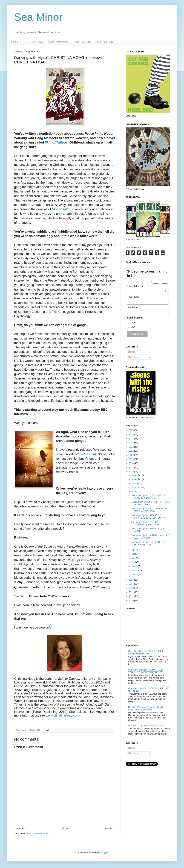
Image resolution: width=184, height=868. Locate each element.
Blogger (105, 852)
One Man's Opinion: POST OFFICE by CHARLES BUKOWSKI (146, 652)
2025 (132, 434)
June (134, 554)
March (135, 566)
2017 (132, 467)
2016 (132, 472)
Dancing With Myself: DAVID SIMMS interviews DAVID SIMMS (145, 708)
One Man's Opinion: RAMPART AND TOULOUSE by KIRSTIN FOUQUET (145, 671)
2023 (132, 443)
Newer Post (21, 828)
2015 (132, 580)
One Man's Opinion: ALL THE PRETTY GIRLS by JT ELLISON (149, 510)
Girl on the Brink (85, 454)
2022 (132, 447)
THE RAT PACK (106, 42)
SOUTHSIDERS (83, 42)
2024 (132, 439)
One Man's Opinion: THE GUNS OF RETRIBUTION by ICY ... (148, 543)
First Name (133, 297)
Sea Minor (38, 17)
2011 (132, 596)
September (137, 488)
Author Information (58, 42)
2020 (132, 455)
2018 (132, 463)
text (133, 327)
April (134, 562)
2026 (132, 430)
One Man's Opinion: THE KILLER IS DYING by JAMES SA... (148, 497)
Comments (134, 357)
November (137, 479)
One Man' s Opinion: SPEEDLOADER (146, 726)
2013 (132, 588)
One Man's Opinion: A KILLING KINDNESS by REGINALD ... (146, 523)
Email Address (147, 286)
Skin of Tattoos (56, 142)
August (135, 492)
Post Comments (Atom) (38, 834)
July (134, 550)
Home (15, 42)
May (134, 558)
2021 (132, 451)
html (133, 322)
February (136, 571)
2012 (132, 592)
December (137, 475)
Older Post (109, 828)
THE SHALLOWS (33, 42)
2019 (132, 459)
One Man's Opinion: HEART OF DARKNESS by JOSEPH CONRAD (149, 517)
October (136, 483)
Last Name (133, 307)
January (136, 575)
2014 (132, 584)
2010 (132, 601)
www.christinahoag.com (63, 715)
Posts (132, 352)
